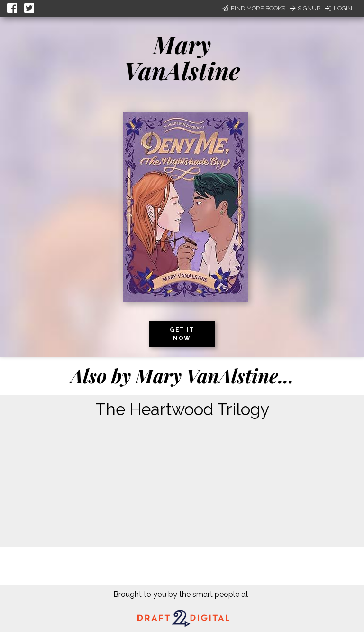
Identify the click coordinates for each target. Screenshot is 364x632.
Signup (305, 8)
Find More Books (254, 8)
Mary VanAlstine (182, 57)
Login (339, 8)
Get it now (182, 334)
